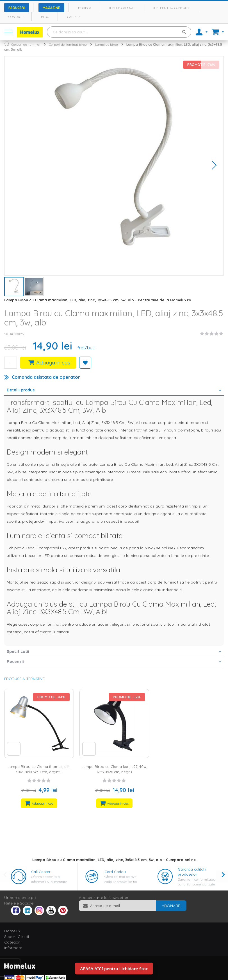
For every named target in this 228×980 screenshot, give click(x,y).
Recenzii (15, 662)
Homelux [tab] (12, 931)
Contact (16, 17)
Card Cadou (115, 872)
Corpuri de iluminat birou (68, 44)
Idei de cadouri (122, 8)
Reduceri (17, 8)
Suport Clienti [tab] (17, 937)
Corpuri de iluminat (26, 44)
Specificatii (18, 651)
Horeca (85, 8)
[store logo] (30, 32)
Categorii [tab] (13, 942)
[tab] (114, 391)
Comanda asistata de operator (46, 377)
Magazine (51, 8)
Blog (45, 17)
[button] (212, 166)
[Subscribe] (171, 906)
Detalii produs (21, 390)
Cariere (74, 17)
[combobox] (119, 32)
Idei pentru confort (171, 8)
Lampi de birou (107, 44)
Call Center (41, 872)
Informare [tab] (13, 948)
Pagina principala (7, 43)
